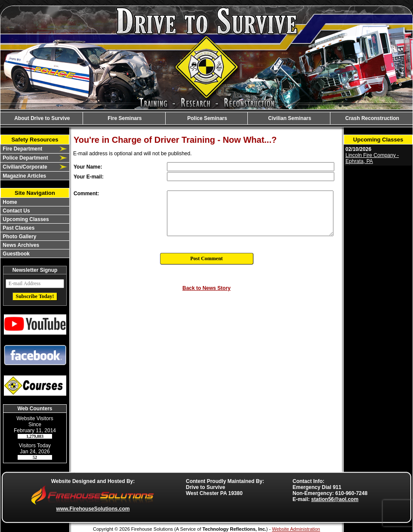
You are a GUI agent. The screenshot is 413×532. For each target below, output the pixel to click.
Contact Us (16, 211)
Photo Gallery (19, 237)
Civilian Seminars (289, 118)
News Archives (20, 245)
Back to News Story (206, 288)
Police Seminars (206, 118)
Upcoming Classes (25, 219)
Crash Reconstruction (371, 118)
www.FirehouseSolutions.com (93, 509)
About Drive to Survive (41, 118)
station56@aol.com (335, 499)
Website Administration (296, 529)
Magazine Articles (24, 176)
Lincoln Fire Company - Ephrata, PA (372, 158)
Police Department (25, 158)
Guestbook (15, 254)
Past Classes (18, 228)
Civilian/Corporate (24, 167)
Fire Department (22, 149)
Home (9, 202)
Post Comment (206, 258)
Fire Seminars (124, 118)
